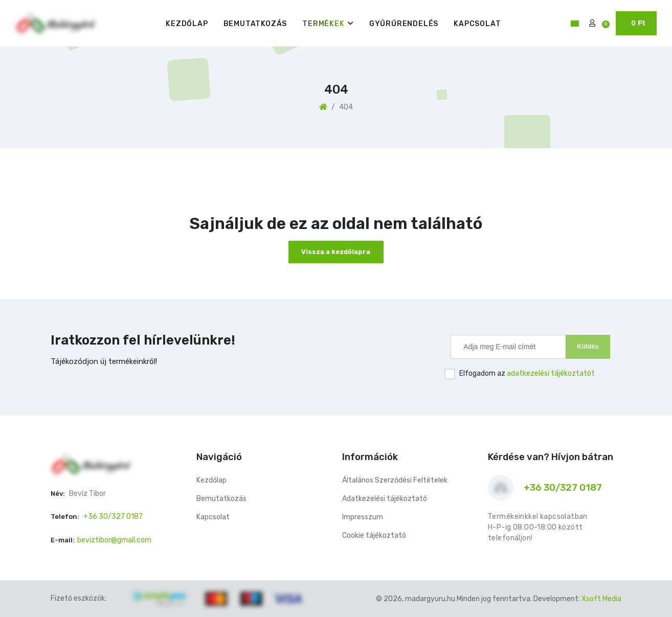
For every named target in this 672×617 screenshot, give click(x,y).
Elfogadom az (527, 373)
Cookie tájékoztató (374, 535)
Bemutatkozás (255, 24)
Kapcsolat (477, 24)
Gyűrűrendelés (404, 24)
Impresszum (363, 517)
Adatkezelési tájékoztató (385, 499)
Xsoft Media (601, 599)
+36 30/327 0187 (113, 517)
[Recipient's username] (508, 347)
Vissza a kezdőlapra (336, 252)
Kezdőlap (187, 24)
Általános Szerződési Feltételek (395, 480)
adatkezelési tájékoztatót (551, 373)
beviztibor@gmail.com (114, 540)
